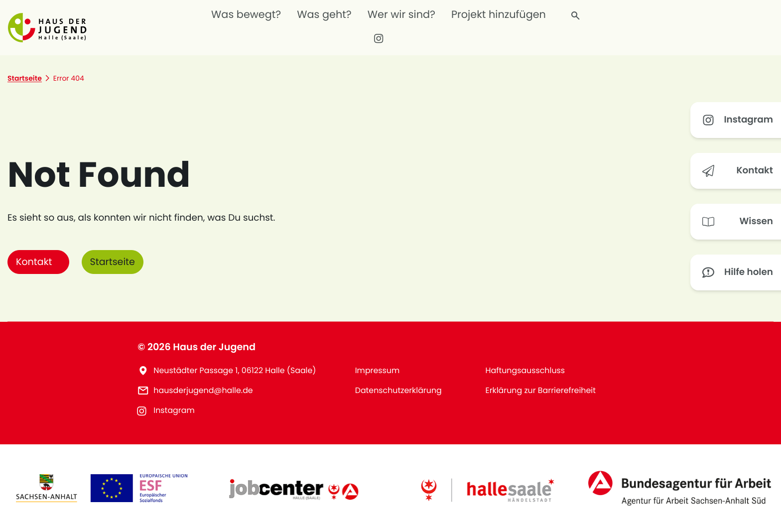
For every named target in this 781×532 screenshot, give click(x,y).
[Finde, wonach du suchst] (576, 16)
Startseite (113, 262)
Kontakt (34, 262)
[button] (50, 27)
